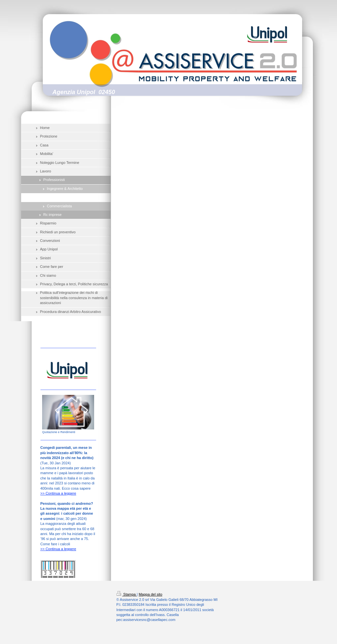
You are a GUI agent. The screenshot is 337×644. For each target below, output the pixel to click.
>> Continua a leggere (58, 493)
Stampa (127, 594)
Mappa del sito (150, 594)
